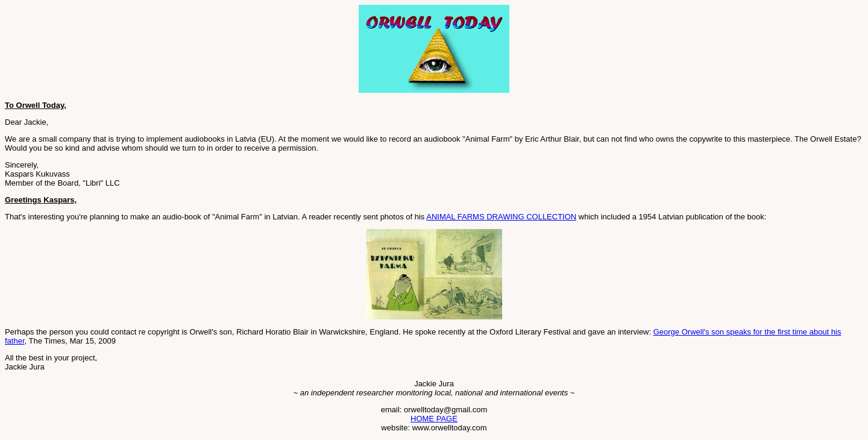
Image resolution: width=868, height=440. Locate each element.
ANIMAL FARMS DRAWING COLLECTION (501, 217)
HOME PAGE (434, 419)
